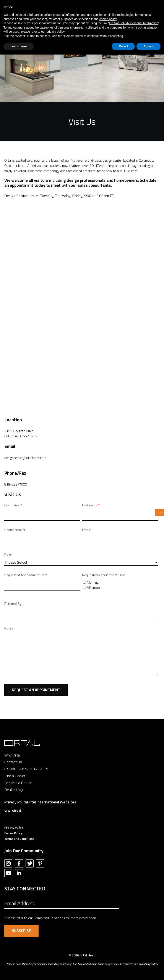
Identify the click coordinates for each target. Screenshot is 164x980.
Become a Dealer (18, 783)
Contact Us (13, 762)
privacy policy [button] (55, 32)
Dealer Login (14, 790)
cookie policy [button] (108, 19)
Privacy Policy (16, 802)
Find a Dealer (15, 776)
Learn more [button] (19, 46)
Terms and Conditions (19, 839)
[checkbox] (120, 585)
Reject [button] (123, 46)
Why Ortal (12, 755)
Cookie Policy (13, 833)
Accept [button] (149, 46)
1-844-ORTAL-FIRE (33, 769)
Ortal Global (13, 810)
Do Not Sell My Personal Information (134, 23)
